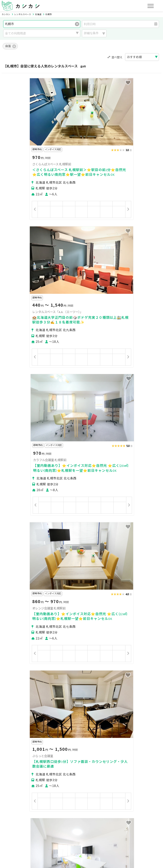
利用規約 (47, 832)
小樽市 (32, 766)
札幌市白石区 (73, 758)
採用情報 (103, 832)
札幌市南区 (114, 758)
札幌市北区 (35, 758)
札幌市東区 (54, 758)
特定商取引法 (67, 832)
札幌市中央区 (16, 758)
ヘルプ (118, 832)
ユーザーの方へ (60, 792)
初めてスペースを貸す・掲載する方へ (32, 812)
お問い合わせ (136, 832)
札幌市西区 (133, 758)
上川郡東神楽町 (88, 766)
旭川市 (45, 766)
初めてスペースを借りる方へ (26, 792)
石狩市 (69, 766)
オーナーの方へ (72, 812)
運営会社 (87, 832)
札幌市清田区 (16, 766)
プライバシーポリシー (22, 832)
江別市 (57, 766)
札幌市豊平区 (95, 758)
